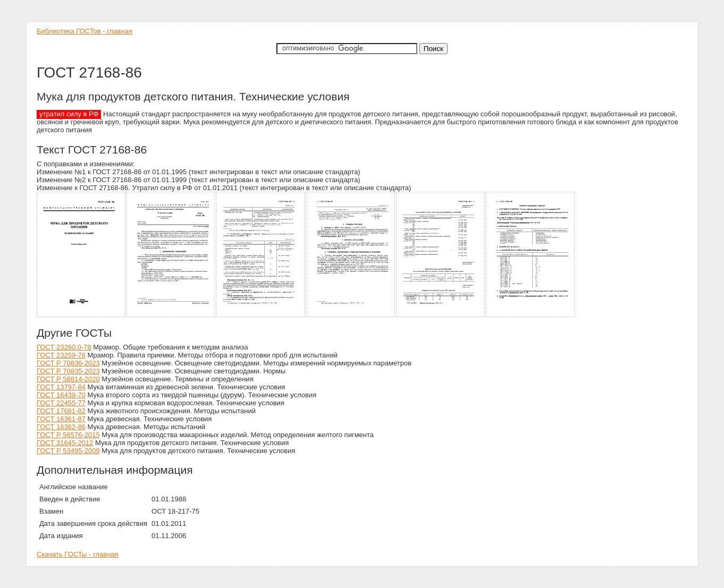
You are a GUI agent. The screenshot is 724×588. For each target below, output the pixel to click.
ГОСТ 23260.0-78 (64, 347)
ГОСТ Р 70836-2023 (68, 363)
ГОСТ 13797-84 (61, 387)
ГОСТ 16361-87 (61, 419)
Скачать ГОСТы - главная (78, 554)
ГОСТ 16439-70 (61, 395)
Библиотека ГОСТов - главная (85, 31)
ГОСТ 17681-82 (61, 411)
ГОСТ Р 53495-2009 (68, 451)
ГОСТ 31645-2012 (65, 443)
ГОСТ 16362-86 (61, 427)
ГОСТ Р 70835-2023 (68, 371)
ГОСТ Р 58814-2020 (68, 379)
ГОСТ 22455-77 (61, 403)
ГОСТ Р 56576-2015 (68, 435)
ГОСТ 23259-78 (61, 355)
